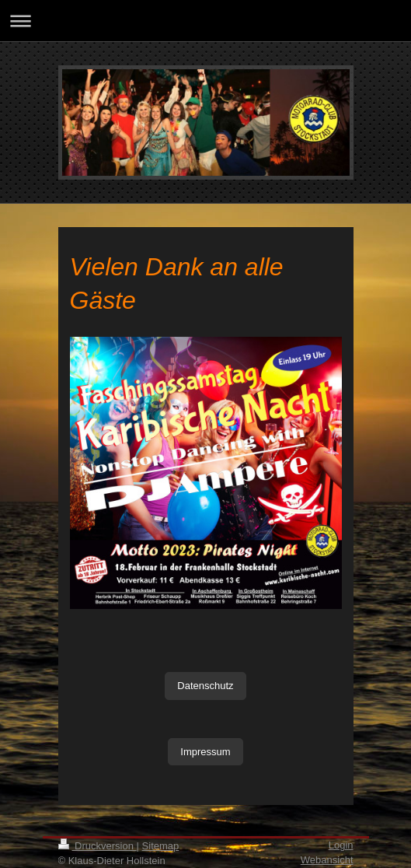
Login (341, 845)
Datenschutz (205, 686)
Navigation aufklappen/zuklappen (205, 21)
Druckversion (98, 846)
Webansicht (327, 860)
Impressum (205, 752)
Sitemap (161, 846)
